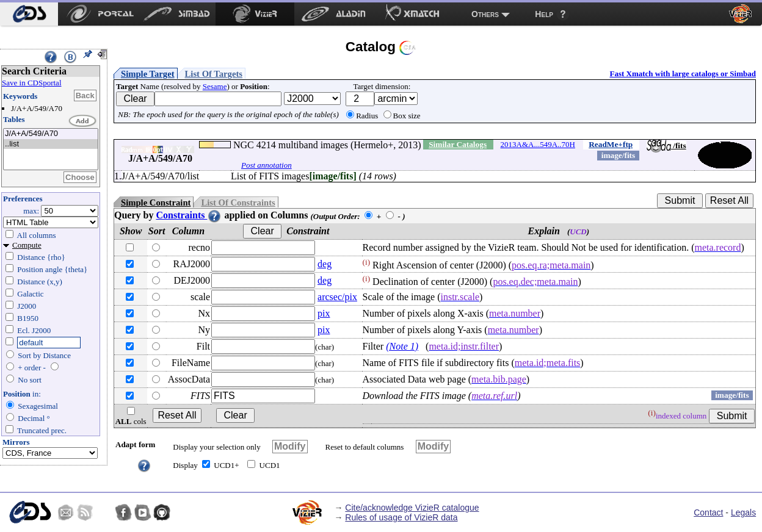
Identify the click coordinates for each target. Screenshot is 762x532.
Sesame (215, 86)
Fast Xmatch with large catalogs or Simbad (683, 74)
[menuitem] (29, 14)
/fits (666, 146)
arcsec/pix (337, 297)
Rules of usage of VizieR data (401, 517)
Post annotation (267, 165)
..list (51, 144)
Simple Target (148, 74)
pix (324, 313)
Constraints (189, 215)
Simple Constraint (156, 203)
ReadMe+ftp (611, 144)
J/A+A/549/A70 (51, 134)
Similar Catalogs (458, 144)
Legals (743, 512)
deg (325, 264)
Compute (27, 245)
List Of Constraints (238, 203)
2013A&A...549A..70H (538, 144)
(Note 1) (402, 346)
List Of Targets (214, 74)
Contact (708, 512)
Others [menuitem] (485, 14)
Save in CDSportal (32, 83)
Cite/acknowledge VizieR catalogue (412, 508)
